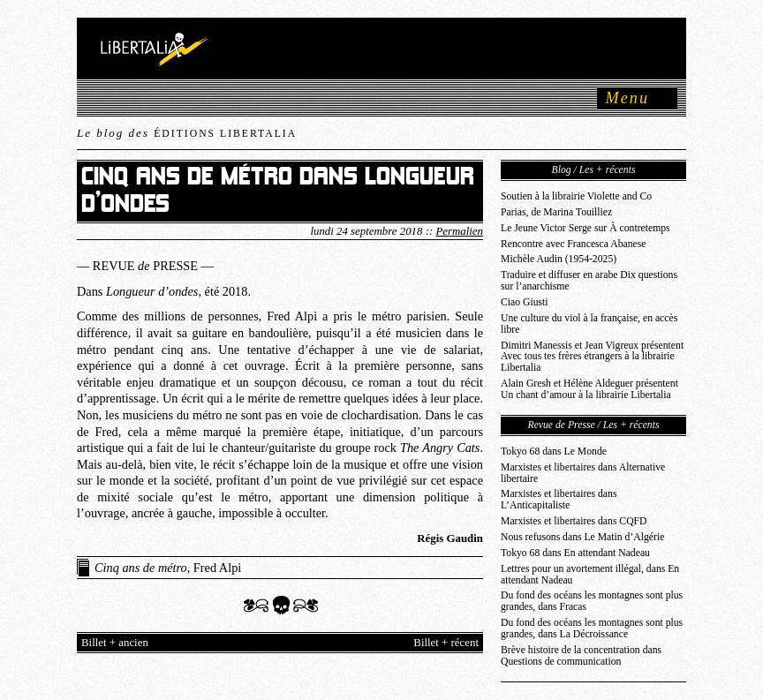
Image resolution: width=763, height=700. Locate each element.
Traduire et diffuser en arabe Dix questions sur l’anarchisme (589, 281)
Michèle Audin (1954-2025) (559, 259)
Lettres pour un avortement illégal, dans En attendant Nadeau (590, 575)
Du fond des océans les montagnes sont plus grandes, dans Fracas (592, 601)
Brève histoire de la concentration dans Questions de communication (581, 656)
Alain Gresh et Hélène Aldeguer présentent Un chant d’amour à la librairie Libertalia (589, 389)
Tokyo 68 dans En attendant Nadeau (575, 553)
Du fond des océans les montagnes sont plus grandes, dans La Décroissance (592, 628)
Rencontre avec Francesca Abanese (574, 244)
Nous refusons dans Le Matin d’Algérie (582, 537)
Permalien (459, 231)
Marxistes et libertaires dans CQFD (574, 521)
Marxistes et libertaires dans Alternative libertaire (583, 473)
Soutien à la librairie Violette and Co (576, 196)
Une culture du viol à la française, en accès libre (589, 324)
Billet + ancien (115, 643)
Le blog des (187, 133)
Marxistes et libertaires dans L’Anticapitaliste (559, 500)
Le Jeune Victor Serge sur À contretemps (585, 228)
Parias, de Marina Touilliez (556, 212)
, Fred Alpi (168, 568)
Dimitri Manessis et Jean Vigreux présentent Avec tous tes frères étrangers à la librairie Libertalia (592, 357)
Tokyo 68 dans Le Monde (554, 452)
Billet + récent (446, 643)
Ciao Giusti (525, 302)
